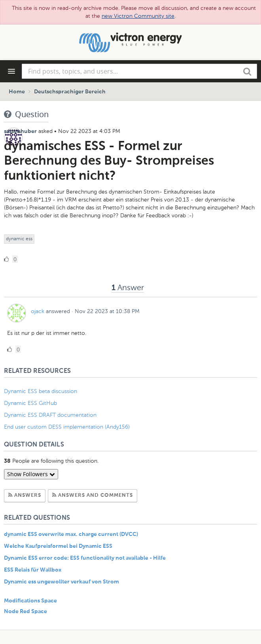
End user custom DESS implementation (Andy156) (67, 427)
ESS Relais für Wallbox (33, 570)
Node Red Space (26, 612)
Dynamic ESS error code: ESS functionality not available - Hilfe (85, 558)
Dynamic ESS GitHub (31, 403)
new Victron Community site (138, 16)
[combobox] (139, 71)
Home (17, 92)
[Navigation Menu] (11, 71)
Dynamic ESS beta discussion (41, 391)
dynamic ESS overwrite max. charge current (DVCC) (71, 534)
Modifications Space (30, 601)
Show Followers (31, 474)
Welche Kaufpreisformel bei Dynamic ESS (58, 546)
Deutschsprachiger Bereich (70, 92)
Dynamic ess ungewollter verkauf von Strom (61, 582)
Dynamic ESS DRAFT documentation (50, 415)
